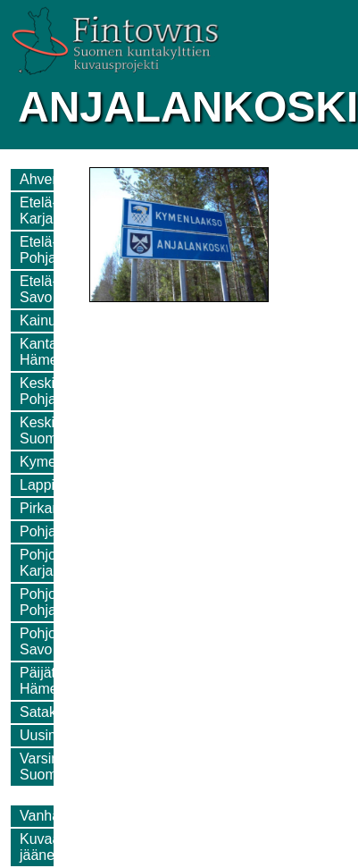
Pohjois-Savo (46, 641)
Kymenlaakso (62, 462)
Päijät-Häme (40, 681)
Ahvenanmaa (62, 179)
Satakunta (52, 712)
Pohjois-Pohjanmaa (56, 602)
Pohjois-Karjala (46, 563)
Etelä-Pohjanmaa (56, 250)
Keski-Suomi (40, 430)
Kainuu (42, 320)
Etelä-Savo (38, 289)
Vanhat (42, 816)
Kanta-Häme (41, 352)
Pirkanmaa (54, 508)
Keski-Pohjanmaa (56, 391)
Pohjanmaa (56, 531)
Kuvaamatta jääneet (58, 847)
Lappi (37, 485)
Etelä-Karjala (42, 211)
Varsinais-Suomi (51, 767)
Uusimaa (48, 735)
